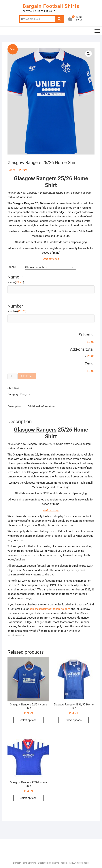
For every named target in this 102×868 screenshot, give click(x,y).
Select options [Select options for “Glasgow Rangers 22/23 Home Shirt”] (28, 720)
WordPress (83, 863)
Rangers (25, 394)
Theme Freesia (60, 863)
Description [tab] (14, 406)
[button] (88, 54)
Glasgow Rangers (35, 178)
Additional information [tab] (41, 406)
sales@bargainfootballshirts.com (50, 609)
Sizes (13, 267)
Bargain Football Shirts (51, 6)
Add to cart (27, 376)
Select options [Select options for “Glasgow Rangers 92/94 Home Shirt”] (28, 798)
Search (59, 19)
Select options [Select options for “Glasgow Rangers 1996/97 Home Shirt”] (74, 720)
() (16, 282)
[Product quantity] (12, 376)
